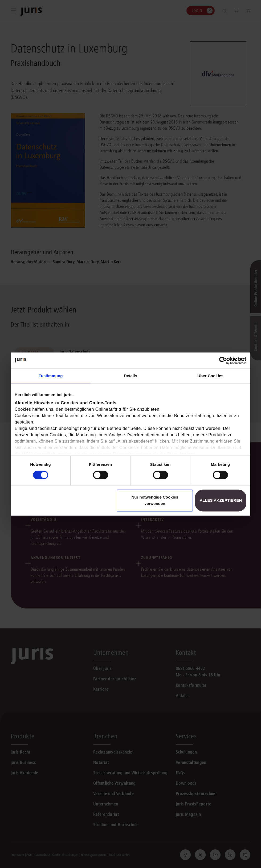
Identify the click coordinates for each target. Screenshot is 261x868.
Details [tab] (130, 376)
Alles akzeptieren (221, 500)
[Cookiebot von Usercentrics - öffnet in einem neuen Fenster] (223, 360)
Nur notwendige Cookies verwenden (155, 500)
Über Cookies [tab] (210, 376)
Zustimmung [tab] (51, 376)
